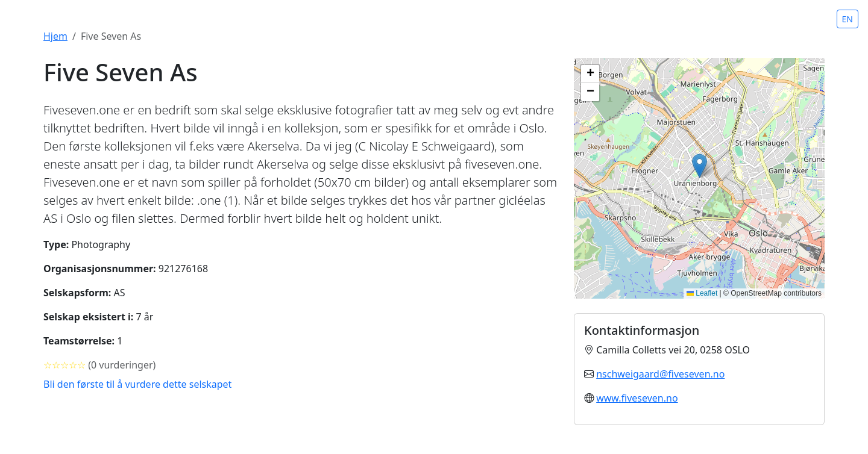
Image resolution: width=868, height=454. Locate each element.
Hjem (55, 36)
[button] (700, 166)
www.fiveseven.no (637, 398)
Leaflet (702, 293)
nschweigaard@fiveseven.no (660, 374)
